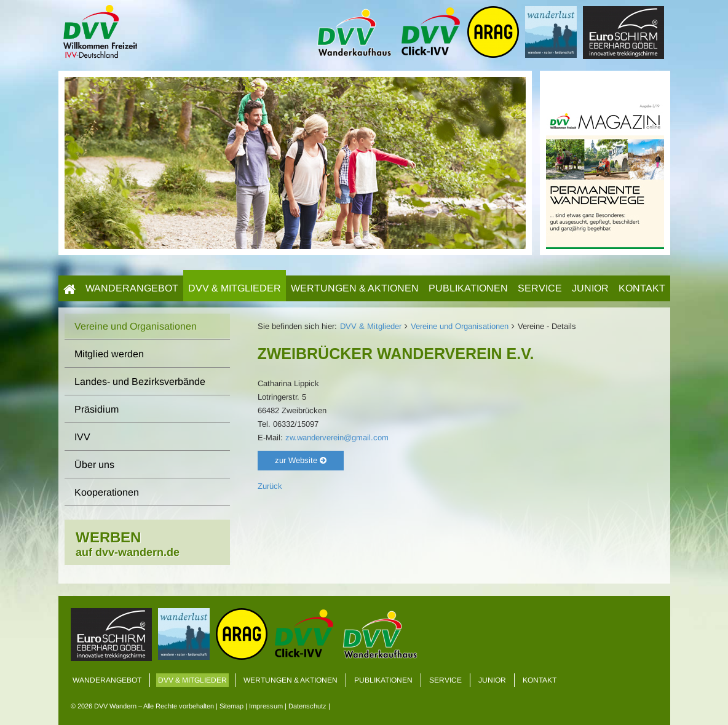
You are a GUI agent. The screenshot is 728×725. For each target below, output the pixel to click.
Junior (590, 288)
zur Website (301, 460)
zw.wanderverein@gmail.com (337, 438)
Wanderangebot (132, 288)
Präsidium (97, 409)
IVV (82, 437)
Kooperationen (107, 492)
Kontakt (642, 288)
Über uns (94, 465)
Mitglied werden (109, 354)
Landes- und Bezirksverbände (140, 382)
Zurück (270, 486)
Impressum (266, 706)
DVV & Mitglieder (235, 288)
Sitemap (231, 706)
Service (540, 288)
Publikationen (468, 288)
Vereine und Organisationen (460, 326)
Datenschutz (307, 706)
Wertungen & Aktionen (355, 288)
